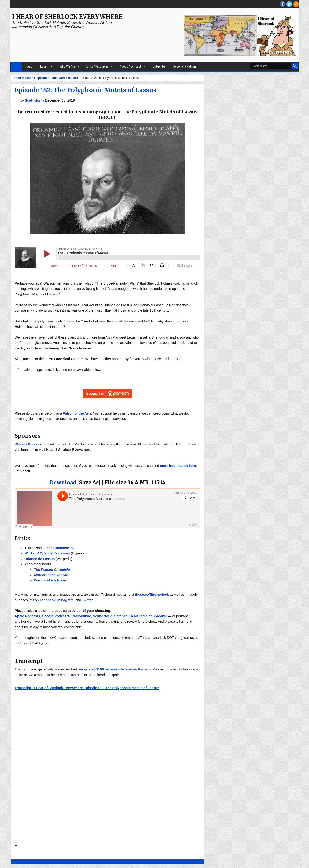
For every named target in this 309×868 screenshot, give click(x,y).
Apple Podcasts (27, 616)
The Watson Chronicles (53, 570)
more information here (178, 466)
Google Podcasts (56, 616)
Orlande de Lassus (39, 559)
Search (295, 66)
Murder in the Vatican (51, 575)
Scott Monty (35, 100)
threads (289, 4)
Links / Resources (97, 66)
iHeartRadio (138, 616)
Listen (44, 66)
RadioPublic (81, 616)
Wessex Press (26, 444)
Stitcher (120, 616)
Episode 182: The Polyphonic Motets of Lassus (86, 90)
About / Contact (131, 66)
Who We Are (67, 66)
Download (63, 482)
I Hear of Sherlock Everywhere (67, 17)
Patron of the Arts (77, 413)
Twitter (88, 600)
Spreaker (160, 616)
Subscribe (159, 66)
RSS (296, 4)
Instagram (66, 600)
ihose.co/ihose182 (60, 548)
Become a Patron (185, 66)
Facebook (48, 600)
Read (29, 66)
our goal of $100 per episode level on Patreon (114, 669)
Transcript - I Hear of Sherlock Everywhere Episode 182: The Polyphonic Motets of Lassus (87, 688)
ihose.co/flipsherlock (152, 595)
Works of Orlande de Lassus (47, 553)
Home (16, 66)
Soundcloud (103, 616)
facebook (282, 4)
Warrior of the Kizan (50, 580)
